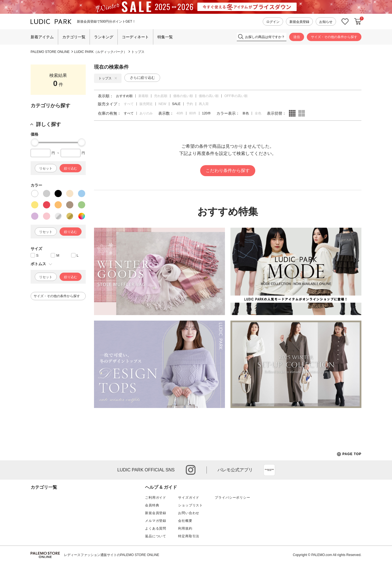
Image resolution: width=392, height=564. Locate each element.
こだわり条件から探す (228, 170)
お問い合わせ (189, 513)
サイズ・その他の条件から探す (334, 37)
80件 (193, 113)
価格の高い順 (209, 96)
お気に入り (345, 22)
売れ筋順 (161, 96)
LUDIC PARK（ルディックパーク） (100, 52)
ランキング (104, 37)
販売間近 (146, 104)
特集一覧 (165, 37)
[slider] (35, 142)
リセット (46, 168)
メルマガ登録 (156, 521)
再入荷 (204, 104)
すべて (129, 104)
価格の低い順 (183, 96)
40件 (180, 113)
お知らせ (326, 22)
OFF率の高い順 (236, 96)
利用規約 (185, 528)
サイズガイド (189, 498)
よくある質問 (156, 528)
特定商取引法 (189, 536)
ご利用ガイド (156, 498)
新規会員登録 (299, 22)
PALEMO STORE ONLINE (50, 52)
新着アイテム (42, 37)
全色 (258, 113)
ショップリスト (190, 505)
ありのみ (146, 113)
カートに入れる (358, 22)
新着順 (143, 96)
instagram (191, 470)
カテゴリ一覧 (74, 37)
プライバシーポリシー (232, 498)
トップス (138, 52)
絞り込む (71, 168)
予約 (190, 104)
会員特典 (152, 505)
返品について (156, 536)
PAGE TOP (349, 454)
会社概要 (185, 521)
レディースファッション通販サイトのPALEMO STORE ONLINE (112, 555)
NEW (162, 104)
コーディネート (135, 37)
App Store (269, 470)
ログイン (273, 22)
